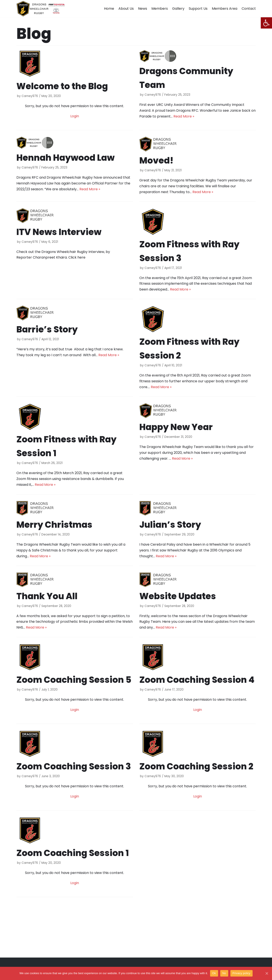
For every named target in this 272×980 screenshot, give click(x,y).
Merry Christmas (54, 525)
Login (75, 116)
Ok (214, 973)
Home (109, 9)
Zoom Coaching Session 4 (197, 680)
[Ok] (267, 973)
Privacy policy (241, 973)
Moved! (156, 160)
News (143, 9)
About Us (126, 9)
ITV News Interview (59, 232)
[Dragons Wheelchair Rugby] (41, 9)
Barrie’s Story (47, 329)
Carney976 (30, 96)
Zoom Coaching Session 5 (74, 680)
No (224, 973)
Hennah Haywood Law (65, 158)
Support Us (198, 9)
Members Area (225, 9)
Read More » (184, 116)
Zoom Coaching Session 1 (73, 853)
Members (160, 9)
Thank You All (47, 596)
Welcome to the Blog (62, 86)
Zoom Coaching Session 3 (74, 766)
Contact (249, 9)
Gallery (178, 9)
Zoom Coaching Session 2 (196, 766)
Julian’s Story (170, 525)
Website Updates (178, 596)
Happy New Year (176, 427)
